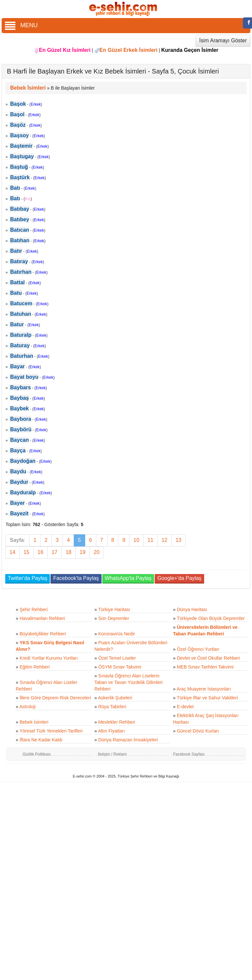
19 (83, 552)
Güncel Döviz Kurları (198, 731)
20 (97, 552)
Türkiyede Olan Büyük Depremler (211, 618)
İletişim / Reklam (112, 754)
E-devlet (185, 707)
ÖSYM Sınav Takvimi (120, 667)
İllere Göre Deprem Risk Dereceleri (55, 698)
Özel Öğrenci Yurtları (198, 649)
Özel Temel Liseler (117, 658)
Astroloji (28, 707)
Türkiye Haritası (114, 609)
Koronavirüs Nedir (117, 634)
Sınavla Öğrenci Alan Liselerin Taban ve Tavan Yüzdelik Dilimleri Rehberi (128, 682)
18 (68, 552)
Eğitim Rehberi (35, 667)
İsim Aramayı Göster (223, 41)
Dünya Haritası (192, 609)
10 (136, 540)
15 (27, 552)
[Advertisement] (220, 333)
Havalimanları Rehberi (42, 618)
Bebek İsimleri (34, 722)
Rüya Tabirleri (112, 707)
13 (179, 540)
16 (41, 552)
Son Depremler (114, 618)
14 (12, 552)
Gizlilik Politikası (37, 754)
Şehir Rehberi (34, 609)
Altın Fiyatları (111, 731)
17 (54, 552)
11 (150, 540)
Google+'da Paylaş (179, 578)
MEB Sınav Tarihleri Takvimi (205, 667)
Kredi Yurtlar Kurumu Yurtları (49, 658)
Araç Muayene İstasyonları (204, 689)
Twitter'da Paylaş (28, 578)
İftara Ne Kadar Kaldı (41, 740)
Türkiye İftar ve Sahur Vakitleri (207, 698)
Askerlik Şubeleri (115, 698)
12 (165, 540)
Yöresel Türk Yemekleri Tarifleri (51, 731)
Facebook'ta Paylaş (76, 578)
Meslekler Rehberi (117, 722)
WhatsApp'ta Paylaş (128, 578)
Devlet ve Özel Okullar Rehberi (208, 658)
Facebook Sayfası (189, 754)
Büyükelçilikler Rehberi (43, 634)
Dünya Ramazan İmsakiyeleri (128, 740)
